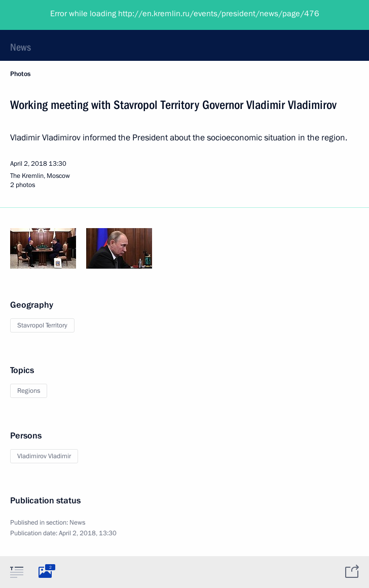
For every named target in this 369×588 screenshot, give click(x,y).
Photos (20, 74)
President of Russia (48, 15)
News (21, 47)
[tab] (17, 572)
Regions (29, 391)
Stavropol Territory (42, 325)
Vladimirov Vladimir (44, 456)
